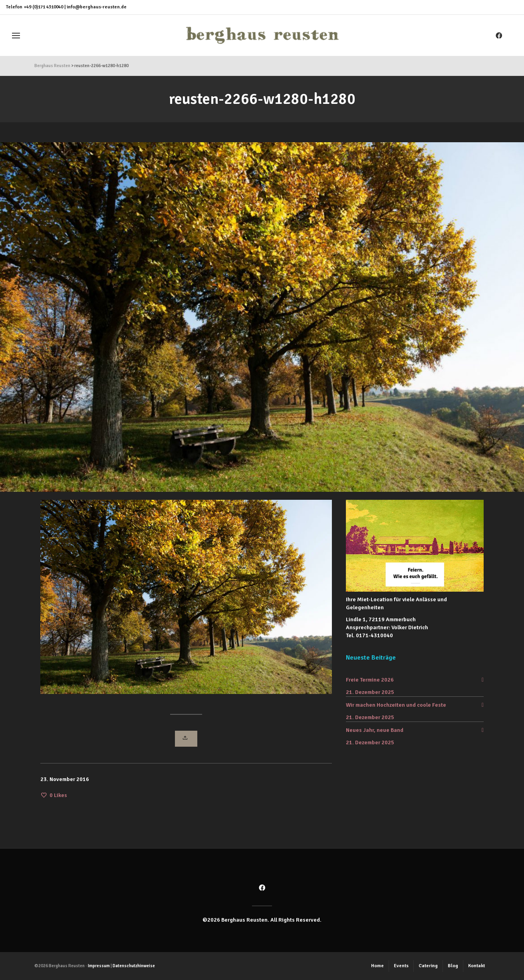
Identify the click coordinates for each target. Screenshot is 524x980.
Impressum (99, 966)
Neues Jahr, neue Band (375, 730)
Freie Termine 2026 (370, 680)
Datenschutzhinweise (134, 966)
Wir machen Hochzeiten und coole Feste (396, 705)
